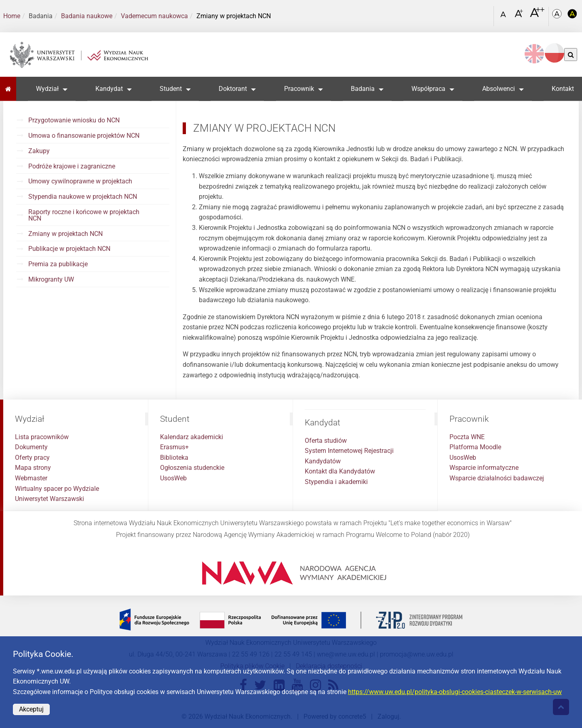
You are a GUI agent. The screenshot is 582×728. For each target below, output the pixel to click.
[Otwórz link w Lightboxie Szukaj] (485, 13)
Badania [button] (363, 89)
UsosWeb (173, 478)
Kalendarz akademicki (192, 437)
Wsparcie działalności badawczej (497, 478)
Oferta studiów (326, 441)
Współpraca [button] (428, 89)
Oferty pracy (32, 458)
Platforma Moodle (475, 447)
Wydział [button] (47, 89)
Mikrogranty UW (51, 279)
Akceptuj (31, 709)
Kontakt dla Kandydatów (340, 471)
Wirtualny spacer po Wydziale (57, 489)
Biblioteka (174, 458)
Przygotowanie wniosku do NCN (74, 120)
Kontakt (563, 89)
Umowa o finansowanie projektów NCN (84, 136)
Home (12, 16)
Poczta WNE (467, 437)
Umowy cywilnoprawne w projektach (80, 181)
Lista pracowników (42, 437)
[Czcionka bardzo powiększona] (537, 16)
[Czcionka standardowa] (504, 16)
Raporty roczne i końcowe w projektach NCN (84, 215)
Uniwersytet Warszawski (50, 499)
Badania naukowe (87, 16)
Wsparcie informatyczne (484, 468)
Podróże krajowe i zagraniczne (72, 166)
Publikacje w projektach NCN (69, 249)
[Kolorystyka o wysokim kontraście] (572, 16)
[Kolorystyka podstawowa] (558, 16)
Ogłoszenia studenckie (192, 468)
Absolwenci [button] (499, 89)
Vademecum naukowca (154, 16)
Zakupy (39, 151)
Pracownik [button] (299, 89)
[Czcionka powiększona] (520, 16)
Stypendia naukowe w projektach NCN (83, 197)
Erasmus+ (174, 447)
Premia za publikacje (58, 264)
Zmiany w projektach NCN (65, 234)
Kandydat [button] (109, 89)
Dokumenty (31, 447)
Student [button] (171, 89)
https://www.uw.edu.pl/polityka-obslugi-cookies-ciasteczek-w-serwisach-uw (455, 692)
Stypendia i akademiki (336, 482)
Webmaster (31, 478)
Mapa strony (33, 468)
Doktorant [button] (233, 89)
